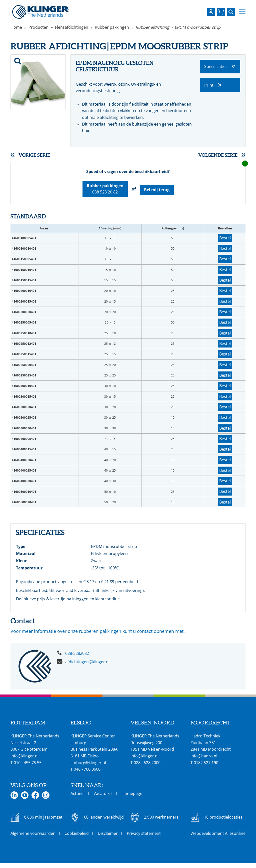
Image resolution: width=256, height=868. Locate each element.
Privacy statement (144, 833)
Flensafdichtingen (72, 27)
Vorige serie (34, 155)
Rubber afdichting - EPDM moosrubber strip (178, 27)
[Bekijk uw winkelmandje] (221, 12)
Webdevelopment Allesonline (218, 833)
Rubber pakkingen (112, 27)
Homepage (132, 793)
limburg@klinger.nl (88, 763)
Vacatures (103, 793)
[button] (242, 12)
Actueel (77, 793)
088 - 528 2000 (147, 763)
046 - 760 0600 (87, 769)
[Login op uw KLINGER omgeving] (211, 12)
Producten (38, 27)
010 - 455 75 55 (28, 763)
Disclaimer (108, 833)
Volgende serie (218, 155)
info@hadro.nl (204, 756)
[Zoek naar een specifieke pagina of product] (231, 12)
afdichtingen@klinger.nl (87, 662)
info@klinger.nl (24, 756)
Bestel (225, 238)
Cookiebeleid (77, 833)
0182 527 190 (206, 763)
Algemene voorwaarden (33, 833)
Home (16, 27)
